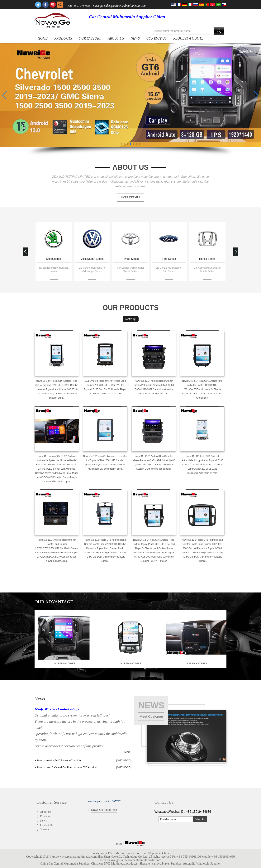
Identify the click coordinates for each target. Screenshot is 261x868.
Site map (45, 829)
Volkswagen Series (92, 259)
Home (43, 38)
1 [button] (220, 759)
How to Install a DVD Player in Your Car (59, 760)
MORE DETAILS (130, 197)
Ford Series (169, 259)
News (135, 38)
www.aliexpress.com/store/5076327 (104, 801)
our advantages (65, 664)
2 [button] (224, 759)
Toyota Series (131, 259)
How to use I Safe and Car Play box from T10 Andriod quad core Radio (69, 767)
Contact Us (157, 38)
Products (63, 38)
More (131, 319)
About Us (116, 38)
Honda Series (207, 259)
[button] (121, 144)
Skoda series (54, 259)
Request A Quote (188, 38)
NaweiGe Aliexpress (104, 810)
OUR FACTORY (90, 38)
